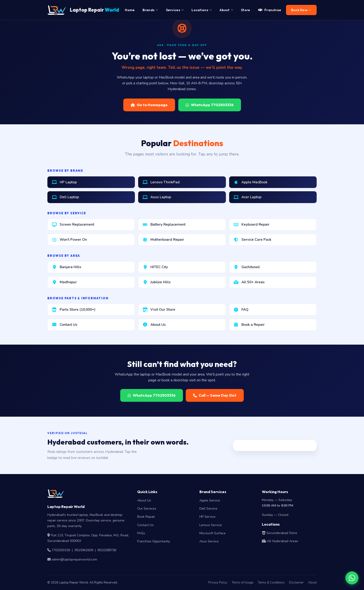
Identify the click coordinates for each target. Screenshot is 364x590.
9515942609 (84, 550)
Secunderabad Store (279, 533)
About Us (144, 500)
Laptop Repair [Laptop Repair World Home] (83, 10)
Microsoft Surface (213, 533)
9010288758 (107, 550)
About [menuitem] (226, 10)
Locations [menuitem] (202, 10)
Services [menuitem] (175, 10)
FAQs (141, 533)
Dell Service (208, 509)
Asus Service (209, 541)
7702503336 (61, 550)
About (312, 583)
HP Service (207, 517)
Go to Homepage (149, 105)
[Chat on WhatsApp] (352, 578)
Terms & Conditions (271, 583)
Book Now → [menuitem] (301, 10)
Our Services (147, 509)
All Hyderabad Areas (280, 541)
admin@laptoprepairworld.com (74, 559)
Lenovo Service (211, 525)
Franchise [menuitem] (270, 10)
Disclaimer (296, 583)
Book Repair (146, 517)
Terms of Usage (242, 583)
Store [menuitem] (246, 10)
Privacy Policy (218, 583)
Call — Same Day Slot (215, 395)
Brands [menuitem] (150, 10)
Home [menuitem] (130, 10)
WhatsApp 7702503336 (210, 105)
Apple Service (210, 500)
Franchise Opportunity (154, 541)
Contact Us (145, 525)
